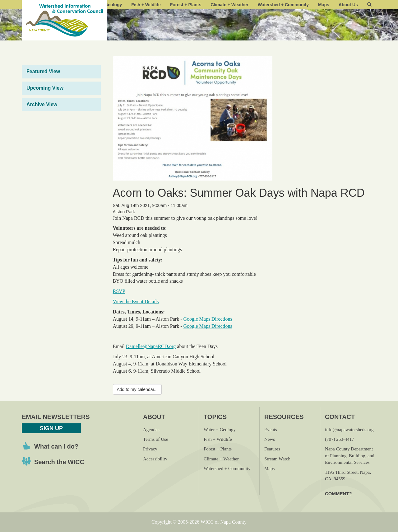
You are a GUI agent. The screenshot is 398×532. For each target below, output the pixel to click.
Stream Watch (277, 459)
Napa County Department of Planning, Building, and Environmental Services (350, 456)
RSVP (119, 291)
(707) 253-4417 (340, 439)
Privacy (150, 449)
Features (272, 449)
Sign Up (51, 428)
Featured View (43, 71)
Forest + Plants (186, 5)
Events (271, 430)
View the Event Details (136, 301)
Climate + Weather (229, 5)
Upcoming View (45, 88)
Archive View (42, 104)
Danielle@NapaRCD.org (151, 346)
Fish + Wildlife (146, 5)
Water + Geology (220, 430)
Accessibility (155, 459)
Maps (324, 5)
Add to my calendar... (137, 389)
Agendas (151, 430)
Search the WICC (59, 462)
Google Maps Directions (208, 319)
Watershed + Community (283, 5)
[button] (369, 5)
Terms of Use (156, 439)
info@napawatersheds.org (349, 430)
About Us (348, 5)
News (270, 439)
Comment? (338, 494)
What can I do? (56, 446)
